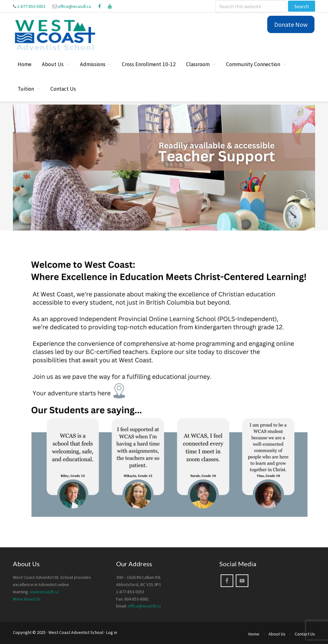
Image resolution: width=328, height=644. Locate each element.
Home (254, 634)
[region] (164, 168)
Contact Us (305, 634)
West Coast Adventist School (76, 632)
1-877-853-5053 (31, 6)
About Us (277, 634)
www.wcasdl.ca (44, 592)
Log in (112, 632)
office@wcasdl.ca (74, 6)
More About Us (27, 599)
